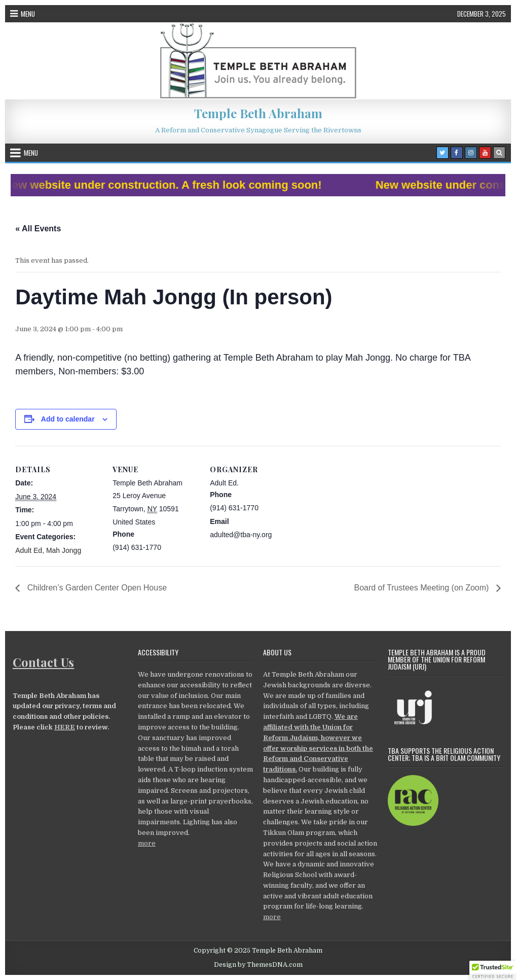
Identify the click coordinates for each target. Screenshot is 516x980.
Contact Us (43, 662)
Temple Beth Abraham (258, 113)
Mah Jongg (64, 550)
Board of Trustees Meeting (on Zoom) (422, 588)
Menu (28, 14)
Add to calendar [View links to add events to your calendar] (68, 419)
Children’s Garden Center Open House (96, 588)
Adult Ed (29, 550)
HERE (65, 727)
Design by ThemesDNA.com (258, 965)
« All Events (38, 229)
